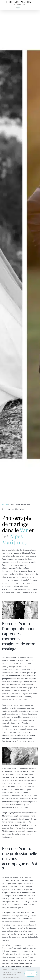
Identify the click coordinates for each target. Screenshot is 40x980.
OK (31, 973)
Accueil (5, 504)
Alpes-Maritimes (14, 539)
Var (24, 530)
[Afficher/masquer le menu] (35, 5)
